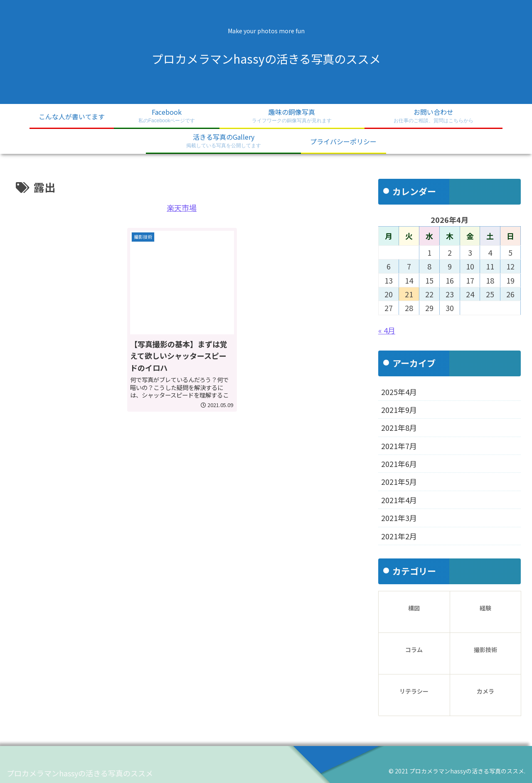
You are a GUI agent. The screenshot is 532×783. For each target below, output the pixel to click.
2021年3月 (399, 518)
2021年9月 (399, 410)
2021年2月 (399, 536)
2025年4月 (399, 392)
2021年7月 (399, 446)
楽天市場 (182, 207)
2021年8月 (399, 427)
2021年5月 (399, 482)
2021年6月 (399, 464)
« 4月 (387, 330)
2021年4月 (399, 500)
